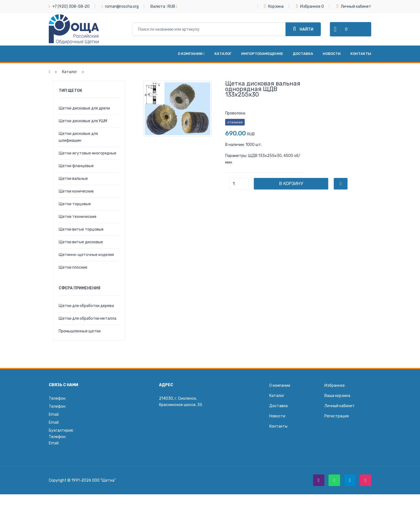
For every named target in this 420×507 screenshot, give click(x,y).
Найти (303, 29)
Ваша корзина (337, 396)
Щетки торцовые (75, 205)
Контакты (361, 54)
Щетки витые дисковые (81, 243)
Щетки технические (78, 217)
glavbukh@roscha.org (79, 444)
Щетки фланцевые (76, 166)
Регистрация (336, 417)
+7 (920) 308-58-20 (71, 6)
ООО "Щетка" (104, 481)
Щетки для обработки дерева (86, 306)
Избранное (309, 6)
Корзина (274, 6)
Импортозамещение (262, 54)
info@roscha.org (84, 423)
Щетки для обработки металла (87, 319)
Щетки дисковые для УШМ (83, 122)
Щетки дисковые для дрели (84, 109)
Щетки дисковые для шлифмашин (78, 138)
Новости (332, 54)
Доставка (303, 54)
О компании (191, 54)
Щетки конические (76, 192)
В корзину (291, 184)
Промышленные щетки (80, 332)
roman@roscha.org (122, 6)
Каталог (223, 54)
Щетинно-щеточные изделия (86, 255)
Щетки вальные (73, 179)
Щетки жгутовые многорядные (87, 154)
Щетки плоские (73, 268)
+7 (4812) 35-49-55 (87, 399)
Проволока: (235, 114)
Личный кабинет (354, 6)
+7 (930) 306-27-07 (86, 437)
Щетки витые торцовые (81, 230)
